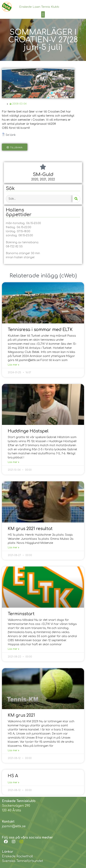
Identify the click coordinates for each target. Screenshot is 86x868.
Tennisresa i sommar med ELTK (40, 330)
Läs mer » (13, 365)
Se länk (11, 135)
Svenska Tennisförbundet (23, 861)
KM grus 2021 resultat (30, 529)
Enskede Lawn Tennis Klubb (39, 7)
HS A (13, 776)
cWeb (68, 276)
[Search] (76, 199)
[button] (43, 14)
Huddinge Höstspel (28, 431)
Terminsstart (21, 614)
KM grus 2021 (21, 715)
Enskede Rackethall (17, 856)
